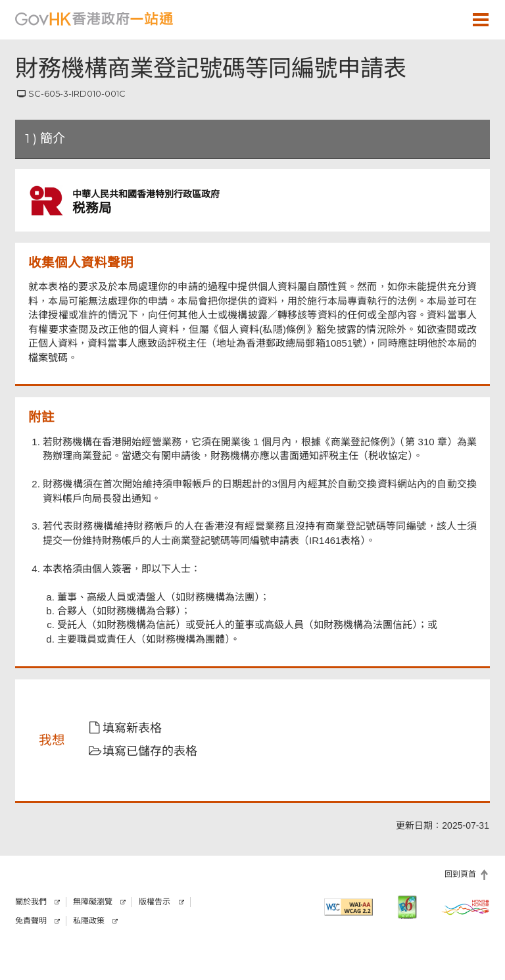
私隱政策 (89, 921)
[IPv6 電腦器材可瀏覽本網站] (407, 907)
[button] (443, 19)
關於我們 (31, 902)
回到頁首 (460, 874)
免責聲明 (31, 921)
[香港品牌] (466, 907)
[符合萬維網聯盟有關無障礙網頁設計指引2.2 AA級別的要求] (349, 907)
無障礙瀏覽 (93, 902)
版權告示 (155, 902)
